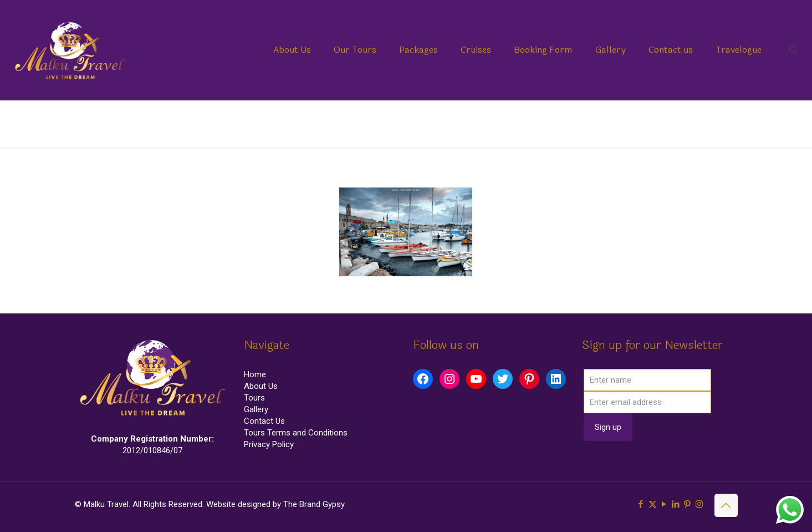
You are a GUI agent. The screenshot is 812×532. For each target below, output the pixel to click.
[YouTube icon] (664, 504)
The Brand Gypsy (314, 504)
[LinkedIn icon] (676, 504)
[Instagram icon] (699, 504)
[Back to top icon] (726, 505)
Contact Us (264, 421)
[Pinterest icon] (688, 504)
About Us (261, 386)
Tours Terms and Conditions (296, 433)
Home (627, 123)
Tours (254, 398)
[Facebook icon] (641, 504)
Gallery (256, 409)
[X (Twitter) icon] (653, 504)
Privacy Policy (269, 444)
